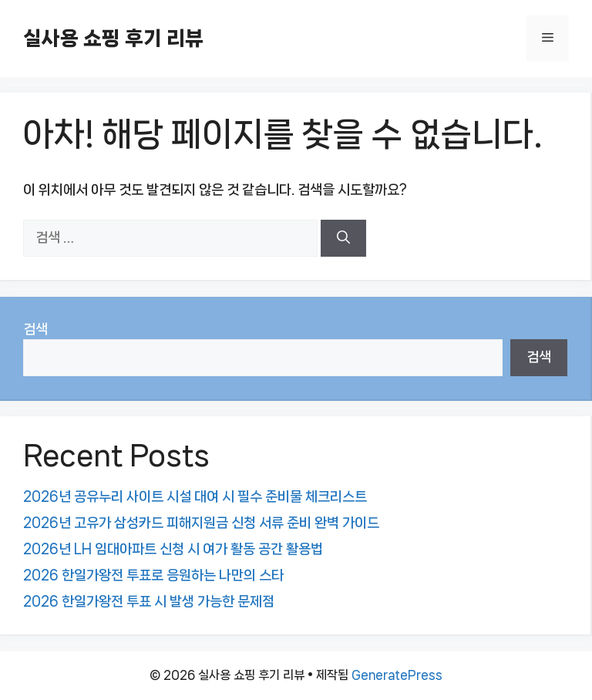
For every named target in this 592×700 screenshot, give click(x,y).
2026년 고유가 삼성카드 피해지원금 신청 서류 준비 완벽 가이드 (201, 523)
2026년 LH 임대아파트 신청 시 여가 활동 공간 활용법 (173, 549)
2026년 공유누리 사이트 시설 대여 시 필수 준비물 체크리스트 (195, 496)
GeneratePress (397, 675)
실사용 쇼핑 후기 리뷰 (113, 38)
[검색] (343, 238)
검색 (35, 329)
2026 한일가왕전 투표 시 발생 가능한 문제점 (149, 601)
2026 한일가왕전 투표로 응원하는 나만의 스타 (153, 575)
